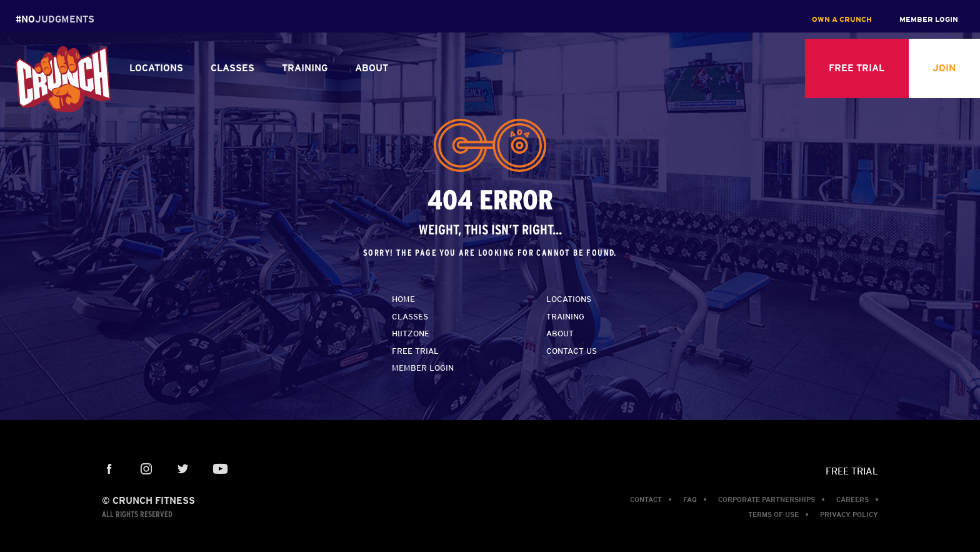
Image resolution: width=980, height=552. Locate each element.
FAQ (690, 499)
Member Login (423, 368)
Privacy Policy (849, 514)
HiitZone (411, 334)
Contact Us (572, 351)
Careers (852, 499)
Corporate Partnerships (767, 499)
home (403, 299)
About (560, 334)
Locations (569, 299)
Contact (646, 499)
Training (565, 317)
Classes (410, 317)
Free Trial (415, 351)
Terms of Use (773, 514)
